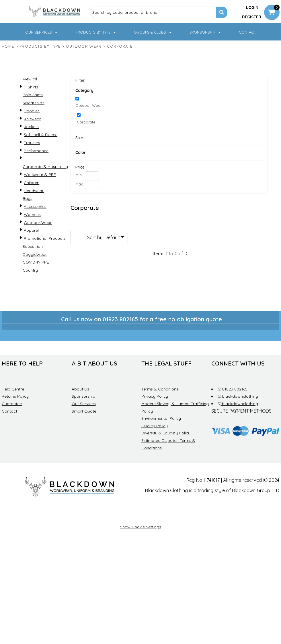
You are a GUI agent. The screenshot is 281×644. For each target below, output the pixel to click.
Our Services (84, 404)
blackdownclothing (238, 396)
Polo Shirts (33, 95)
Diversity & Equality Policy (166, 433)
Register (252, 17)
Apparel (31, 230)
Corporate (86, 122)
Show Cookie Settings (141, 527)
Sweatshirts (34, 103)
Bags (28, 198)
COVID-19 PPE (36, 262)
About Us (80, 389)
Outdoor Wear (84, 46)
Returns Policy (15, 396)
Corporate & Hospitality (45, 167)
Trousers (32, 143)
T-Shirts (31, 87)
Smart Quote (84, 411)
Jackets (31, 127)
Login (252, 7)
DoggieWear (35, 254)
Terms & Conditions (160, 389)
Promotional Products (45, 238)
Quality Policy (155, 426)
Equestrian (33, 246)
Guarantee (12, 404)
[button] (42, 32)
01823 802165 (233, 389)
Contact (9, 411)
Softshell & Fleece (41, 135)
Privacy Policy (155, 396)
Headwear (34, 191)
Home (8, 46)
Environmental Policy (161, 418)
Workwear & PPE (40, 175)
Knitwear (32, 119)
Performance (36, 151)
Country (30, 270)
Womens (32, 214)
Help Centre (13, 389)
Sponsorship (83, 396)
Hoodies (32, 111)
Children (32, 183)
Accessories (35, 206)
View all (30, 79)
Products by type (40, 46)
